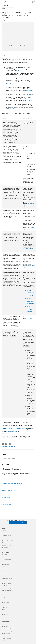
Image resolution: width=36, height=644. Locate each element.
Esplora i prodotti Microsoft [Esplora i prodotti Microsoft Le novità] (7, 545)
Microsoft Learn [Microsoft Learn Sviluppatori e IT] (5, 626)
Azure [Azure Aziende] (3, 605)
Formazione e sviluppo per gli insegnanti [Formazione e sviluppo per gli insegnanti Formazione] (9, 588)
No (23, 523)
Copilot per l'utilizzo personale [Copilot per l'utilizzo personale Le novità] (8, 540)
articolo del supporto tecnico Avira (29, 228)
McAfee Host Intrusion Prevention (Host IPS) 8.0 (30, 301)
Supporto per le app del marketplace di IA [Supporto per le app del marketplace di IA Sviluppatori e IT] (10, 629)
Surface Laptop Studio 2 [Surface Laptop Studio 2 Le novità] (6, 535)
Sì (13, 523)
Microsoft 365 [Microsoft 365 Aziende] (4, 610)
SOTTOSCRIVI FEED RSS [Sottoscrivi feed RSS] (9, 446)
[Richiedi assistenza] (5, 2)
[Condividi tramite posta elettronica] (9, 443)
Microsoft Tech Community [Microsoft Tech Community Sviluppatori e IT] (7, 631)
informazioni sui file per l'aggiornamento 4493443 (15, 438)
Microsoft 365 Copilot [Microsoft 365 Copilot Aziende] (6, 612)
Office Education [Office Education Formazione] (5, 586)
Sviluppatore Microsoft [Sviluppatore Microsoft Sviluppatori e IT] (6, 624)
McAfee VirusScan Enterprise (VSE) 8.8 (30, 309)
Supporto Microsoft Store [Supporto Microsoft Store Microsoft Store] (7, 559)
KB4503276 (30, 124)
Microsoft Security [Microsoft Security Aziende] (5, 602)
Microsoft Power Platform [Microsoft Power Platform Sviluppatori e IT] (7, 636)
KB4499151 (30, 318)
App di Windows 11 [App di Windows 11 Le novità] (5, 548)
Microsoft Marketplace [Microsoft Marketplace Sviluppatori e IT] (6, 634)
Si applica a (5, 20)
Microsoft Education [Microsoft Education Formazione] (6, 576)
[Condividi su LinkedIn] (6, 443)
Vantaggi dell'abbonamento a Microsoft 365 (12, 483)
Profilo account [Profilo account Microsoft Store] (5, 555)
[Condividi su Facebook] (3, 443)
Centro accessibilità (6, 505)
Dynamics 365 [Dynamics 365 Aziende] (4, 607)
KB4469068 (20, 70)
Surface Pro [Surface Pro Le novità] (4, 531)
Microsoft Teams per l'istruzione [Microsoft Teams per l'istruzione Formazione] (8, 581)
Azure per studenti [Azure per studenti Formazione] (5, 593)
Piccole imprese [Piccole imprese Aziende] (5, 617)
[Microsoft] (18, 1)
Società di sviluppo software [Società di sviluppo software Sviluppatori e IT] (7, 638)
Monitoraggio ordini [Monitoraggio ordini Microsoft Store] (6, 564)
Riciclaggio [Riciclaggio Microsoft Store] (4, 567)
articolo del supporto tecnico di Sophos (29, 205)
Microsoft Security (6, 497)
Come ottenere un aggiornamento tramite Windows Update (18, 428)
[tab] (7, 469)
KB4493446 (5, 61)
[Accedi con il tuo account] (34, 2)
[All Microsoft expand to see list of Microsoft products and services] (2, 2)
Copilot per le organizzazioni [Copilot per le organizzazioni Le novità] (7, 538)
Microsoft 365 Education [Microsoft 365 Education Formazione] (6, 583)
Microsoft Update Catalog (12, 431)
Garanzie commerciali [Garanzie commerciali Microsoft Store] (6, 569)
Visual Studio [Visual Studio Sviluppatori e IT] (4, 641)
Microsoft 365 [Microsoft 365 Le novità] (4, 543)
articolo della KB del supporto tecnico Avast (29, 266)
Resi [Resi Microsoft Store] (3, 562)
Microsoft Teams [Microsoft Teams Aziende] (5, 614)
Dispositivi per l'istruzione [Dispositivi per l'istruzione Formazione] (7, 578)
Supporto (4, 5)
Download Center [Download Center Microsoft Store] (5, 557)
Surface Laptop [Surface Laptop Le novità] (5, 533)
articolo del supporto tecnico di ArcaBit (28, 249)
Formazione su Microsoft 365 (9, 490)
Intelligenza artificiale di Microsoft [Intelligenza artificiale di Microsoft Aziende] (8, 600)
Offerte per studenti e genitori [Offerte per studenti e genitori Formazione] (7, 591)
